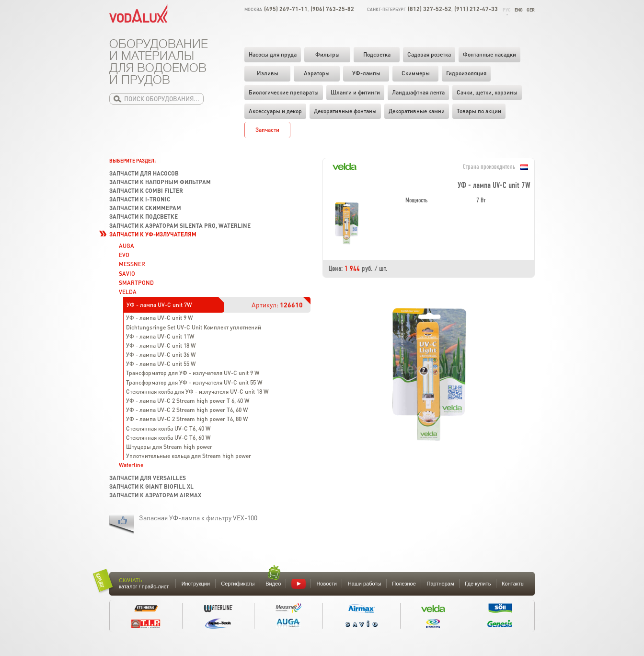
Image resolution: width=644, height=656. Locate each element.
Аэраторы (317, 73)
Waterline (131, 465)
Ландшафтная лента (418, 92)
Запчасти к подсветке (144, 217)
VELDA (128, 292)
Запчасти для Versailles (148, 478)
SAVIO (127, 274)
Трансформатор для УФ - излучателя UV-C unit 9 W (193, 373)
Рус (507, 10)
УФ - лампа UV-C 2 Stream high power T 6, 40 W (188, 401)
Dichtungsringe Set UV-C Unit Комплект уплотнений (194, 327)
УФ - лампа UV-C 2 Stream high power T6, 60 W (187, 410)
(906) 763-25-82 (332, 9)
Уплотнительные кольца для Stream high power (189, 456)
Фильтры (328, 54)
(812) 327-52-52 (430, 9)
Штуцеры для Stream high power (169, 447)
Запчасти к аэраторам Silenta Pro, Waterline (180, 226)
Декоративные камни (417, 111)
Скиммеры (416, 73)
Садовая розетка (429, 54)
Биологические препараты (284, 92)
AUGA (126, 246)
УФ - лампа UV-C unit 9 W (159, 318)
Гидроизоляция (466, 73)
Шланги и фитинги (355, 92)
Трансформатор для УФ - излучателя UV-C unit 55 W (194, 382)
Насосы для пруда (273, 54)
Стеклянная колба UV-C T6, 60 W (168, 438)
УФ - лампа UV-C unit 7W (159, 305)
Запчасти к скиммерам (145, 208)
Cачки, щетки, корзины (487, 92)
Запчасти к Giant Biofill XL (151, 486)
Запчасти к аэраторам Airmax (155, 495)
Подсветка (377, 54)
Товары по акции (479, 111)
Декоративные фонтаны (345, 111)
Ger (531, 10)
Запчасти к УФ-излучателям (153, 234)
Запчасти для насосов (144, 173)
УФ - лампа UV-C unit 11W (160, 336)
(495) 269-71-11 (286, 9)
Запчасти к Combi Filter (146, 191)
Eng (519, 10)
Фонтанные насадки (489, 54)
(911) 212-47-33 (476, 9)
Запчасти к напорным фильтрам (160, 182)
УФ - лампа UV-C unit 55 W (161, 364)
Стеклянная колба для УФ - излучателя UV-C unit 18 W (197, 392)
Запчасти (267, 130)
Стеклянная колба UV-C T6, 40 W (168, 428)
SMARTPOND (136, 283)
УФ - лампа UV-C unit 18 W (161, 346)
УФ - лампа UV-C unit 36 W (161, 355)
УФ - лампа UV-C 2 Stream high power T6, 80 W (187, 419)
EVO (124, 255)
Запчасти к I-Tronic (140, 199)
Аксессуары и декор (275, 111)
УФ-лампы (366, 73)
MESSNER (132, 264)
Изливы (268, 73)
